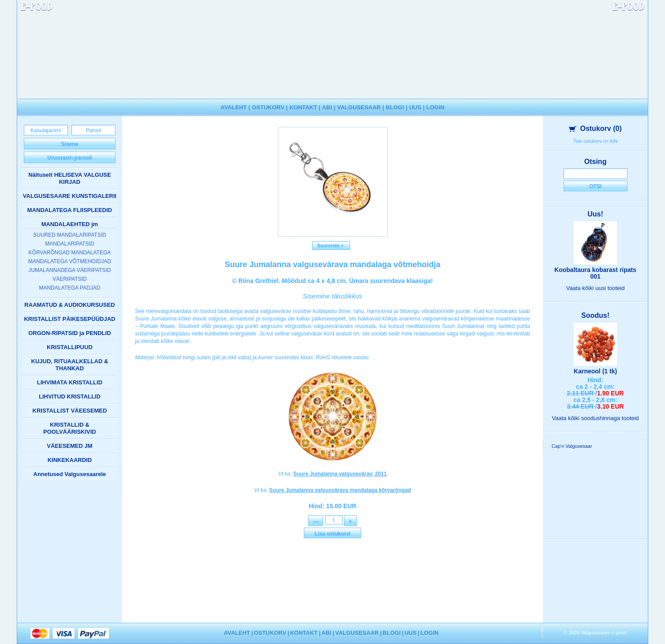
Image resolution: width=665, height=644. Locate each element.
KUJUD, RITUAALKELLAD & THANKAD (70, 365)
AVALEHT (233, 107)
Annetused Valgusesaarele (70, 474)
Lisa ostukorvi (332, 535)
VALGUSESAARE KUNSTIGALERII (70, 196)
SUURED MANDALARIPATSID (70, 235)
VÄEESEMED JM (69, 446)
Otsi (595, 186)
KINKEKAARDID (70, 460)
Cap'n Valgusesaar (572, 446)
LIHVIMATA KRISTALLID (70, 382)
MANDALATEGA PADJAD (69, 288)
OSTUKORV (268, 107)
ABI (327, 107)
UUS (415, 107)
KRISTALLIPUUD (70, 347)
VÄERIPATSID (70, 279)
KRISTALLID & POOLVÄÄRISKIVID (70, 428)
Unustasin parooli (69, 158)
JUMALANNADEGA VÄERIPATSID (69, 270)
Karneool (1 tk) (595, 371)
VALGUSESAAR (359, 107)
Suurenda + (331, 246)
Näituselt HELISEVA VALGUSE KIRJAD (70, 178)
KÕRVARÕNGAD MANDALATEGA (70, 253)
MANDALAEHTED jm (70, 224)
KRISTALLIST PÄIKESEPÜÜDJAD (69, 319)
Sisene (70, 144)
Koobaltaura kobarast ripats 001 (595, 273)
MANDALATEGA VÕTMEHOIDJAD (70, 261)
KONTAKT (303, 107)
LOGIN (435, 107)
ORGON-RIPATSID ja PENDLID (69, 333)
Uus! (595, 214)
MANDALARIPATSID (70, 244)
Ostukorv (595, 128)
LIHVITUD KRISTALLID (70, 396)
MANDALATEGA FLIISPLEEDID (70, 210)
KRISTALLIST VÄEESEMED (70, 411)
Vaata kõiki (596, 288)
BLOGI (395, 107)
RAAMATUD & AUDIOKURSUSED (69, 305)
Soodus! (595, 315)
